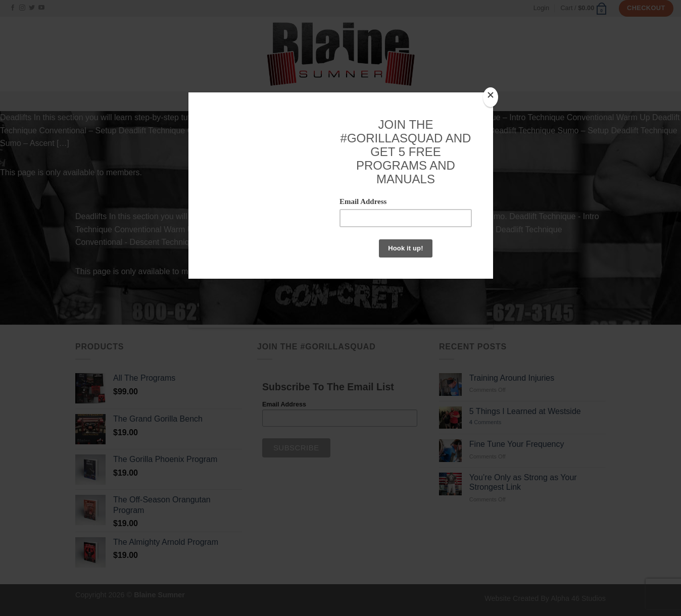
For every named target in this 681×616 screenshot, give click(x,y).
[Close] (491, 97)
